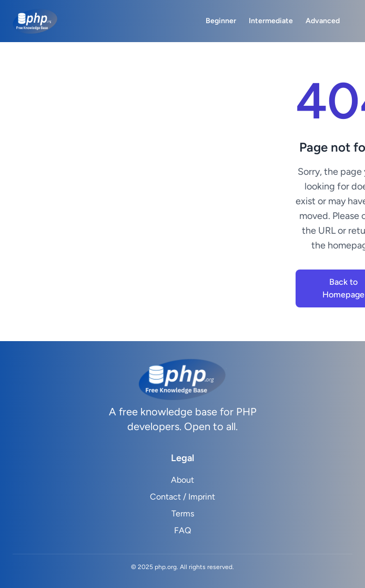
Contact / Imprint (182, 497)
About (182, 480)
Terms (183, 514)
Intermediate (271, 21)
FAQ (182, 530)
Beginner (221, 21)
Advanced (323, 21)
